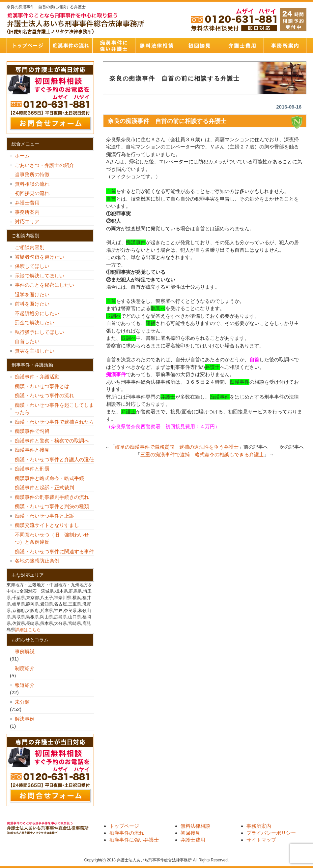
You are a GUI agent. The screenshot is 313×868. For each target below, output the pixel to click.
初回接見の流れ (32, 193)
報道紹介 (25, 685)
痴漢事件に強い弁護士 (114, 46)
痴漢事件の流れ (71, 46)
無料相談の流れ (32, 184)
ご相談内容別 (30, 247)
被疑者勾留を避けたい (42, 257)
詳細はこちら (28, 630)
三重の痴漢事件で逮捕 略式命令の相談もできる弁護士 (202, 454)
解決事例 (25, 719)
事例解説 (25, 651)
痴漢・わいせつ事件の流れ (44, 395)
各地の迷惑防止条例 (37, 561)
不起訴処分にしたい (37, 313)
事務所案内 (285, 46)
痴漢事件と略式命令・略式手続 (49, 478)
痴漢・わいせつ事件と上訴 (44, 516)
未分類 (22, 702)
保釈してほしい (35, 266)
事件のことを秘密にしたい (47, 285)
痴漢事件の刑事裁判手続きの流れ (52, 497)
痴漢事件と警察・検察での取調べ (52, 441)
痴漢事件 (116, 374)
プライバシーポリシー (271, 833)
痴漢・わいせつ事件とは (42, 386)
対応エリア (27, 222)
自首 (254, 359)
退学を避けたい (35, 294)
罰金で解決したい (35, 322)
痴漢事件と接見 (32, 450)
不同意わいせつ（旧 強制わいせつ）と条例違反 (52, 538)
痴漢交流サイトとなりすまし (49, 525)
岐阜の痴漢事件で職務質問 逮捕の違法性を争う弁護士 (177, 447)
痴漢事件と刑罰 (32, 469)
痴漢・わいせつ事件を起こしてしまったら (54, 409)
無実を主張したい (35, 351)
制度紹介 (25, 668)
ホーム (22, 156)
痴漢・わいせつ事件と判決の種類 (54, 506)
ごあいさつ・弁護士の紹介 (44, 165)
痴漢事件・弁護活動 (37, 377)
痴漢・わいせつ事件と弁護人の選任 (54, 459)
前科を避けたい (32, 304)
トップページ (28, 46)
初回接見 (199, 46)
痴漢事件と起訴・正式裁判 (44, 487)
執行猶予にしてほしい (40, 332)
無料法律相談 (156, 46)
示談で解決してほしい (40, 276)
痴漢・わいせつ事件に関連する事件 (54, 551)
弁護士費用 (242, 46)
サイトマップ (261, 840)
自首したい (30, 341)
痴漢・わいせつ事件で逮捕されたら (54, 422)
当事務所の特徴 (32, 174)
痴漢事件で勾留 (32, 431)
